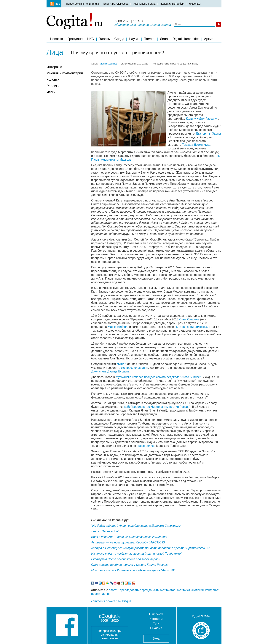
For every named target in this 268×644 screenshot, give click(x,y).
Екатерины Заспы (208, 134)
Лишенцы (195, 4)
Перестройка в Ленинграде (83, 4)
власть (114, 590)
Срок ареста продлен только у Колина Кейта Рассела (130, 565)
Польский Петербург (172, 4)
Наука (134, 39)
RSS (56, 4)
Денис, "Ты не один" (105, 531)
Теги (156, 623)
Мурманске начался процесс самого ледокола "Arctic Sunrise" (158, 377)
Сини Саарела (189, 319)
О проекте (156, 614)
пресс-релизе (146, 446)
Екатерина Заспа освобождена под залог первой (126, 559)
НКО (91, 39)
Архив (209, 39)
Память (150, 39)
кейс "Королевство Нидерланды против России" (157, 407)
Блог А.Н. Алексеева (116, 4)
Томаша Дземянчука (196, 145)
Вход (156, 639)
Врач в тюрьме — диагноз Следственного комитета (129, 537)
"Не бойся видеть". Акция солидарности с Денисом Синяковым (136, 526)
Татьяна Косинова (108, 64)
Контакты (156, 619)
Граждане (75, 39)
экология (198, 590)
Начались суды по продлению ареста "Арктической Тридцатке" (137, 554)
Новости (56, 39)
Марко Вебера (118, 327)
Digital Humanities (186, 39)
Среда (119, 39)
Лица (164, 39)
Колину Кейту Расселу (201, 119)
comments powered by (111, 601)
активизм (184, 590)
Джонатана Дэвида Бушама (110, 371)
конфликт (212, 590)
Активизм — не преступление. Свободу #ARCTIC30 (128, 542)
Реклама (156, 628)
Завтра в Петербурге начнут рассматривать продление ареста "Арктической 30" (151, 548)
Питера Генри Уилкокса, (192, 327)
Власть (104, 39)
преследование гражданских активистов (148, 590)
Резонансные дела (144, 4)
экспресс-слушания (135, 368)
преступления (101, 594)
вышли (121, 364)
